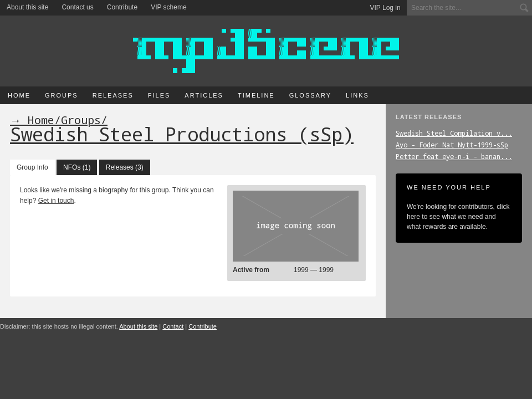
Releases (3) (125, 167)
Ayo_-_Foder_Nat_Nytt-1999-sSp (452, 145)
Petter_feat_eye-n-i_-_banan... (454, 156)
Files (159, 95)
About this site (27, 7)
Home (19, 95)
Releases (113, 95)
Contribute (122, 7)
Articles (204, 95)
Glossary (310, 95)
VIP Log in (385, 8)
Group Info (32, 167)
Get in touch (56, 201)
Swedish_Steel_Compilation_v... (454, 133)
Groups (62, 95)
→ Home (32, 120)
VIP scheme (168, 7)
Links (357, 95)
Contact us (77, 7)
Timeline (256, 95)
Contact (173, 326)
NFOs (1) (77, 167)
